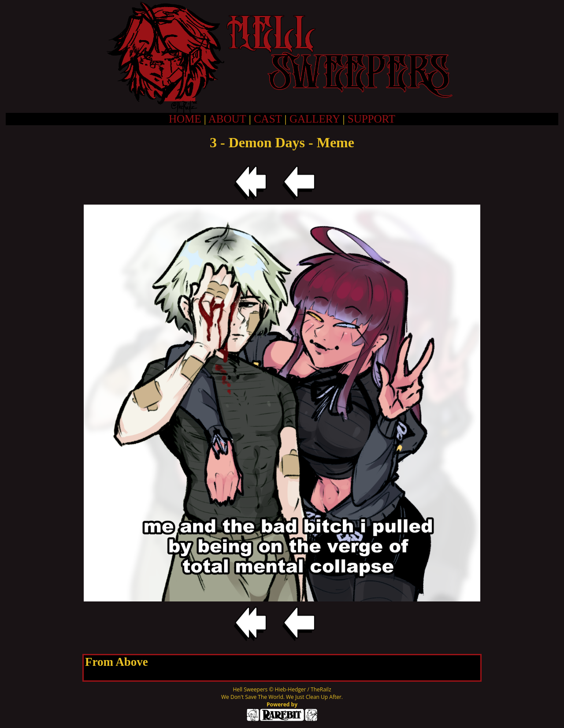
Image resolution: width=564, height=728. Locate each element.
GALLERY (315, 119)
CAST (268, 119)
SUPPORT (371, 119)
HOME (185, 119)
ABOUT (227, 119)
